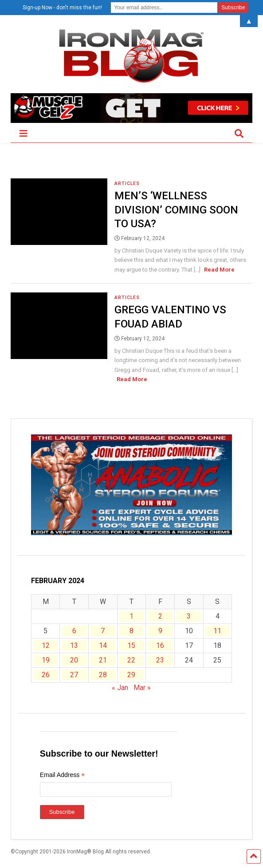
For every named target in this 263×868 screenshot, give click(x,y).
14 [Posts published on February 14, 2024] (103, 645)
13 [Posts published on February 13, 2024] (74, 645)
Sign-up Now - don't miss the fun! (62, 8)
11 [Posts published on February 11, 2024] (217, 631)
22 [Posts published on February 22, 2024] (131, 660)
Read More (219, 270)
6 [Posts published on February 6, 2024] (74, 631)
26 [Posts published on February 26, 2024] (46, 675)
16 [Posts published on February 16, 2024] (160, 645)
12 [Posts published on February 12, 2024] (46, 645)
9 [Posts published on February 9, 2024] (160, 631)
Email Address (63, 776)
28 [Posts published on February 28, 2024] (103, 675)
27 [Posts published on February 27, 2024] (74, 675)
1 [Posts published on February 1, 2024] (131, 616)
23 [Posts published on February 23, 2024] (160, 660)
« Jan (120, 688)
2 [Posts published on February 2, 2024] (160, 616)
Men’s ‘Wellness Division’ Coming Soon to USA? (176, 209)
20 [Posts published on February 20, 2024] (74, 660)
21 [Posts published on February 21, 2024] (103, 660)
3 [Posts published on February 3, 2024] (189, 616)
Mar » (142, 688)
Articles (127, 183)
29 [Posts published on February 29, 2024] (131, 675)
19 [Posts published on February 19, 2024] (46, 660)
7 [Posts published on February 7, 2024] (103, 631)
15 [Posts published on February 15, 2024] (131, 645)
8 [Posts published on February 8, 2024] (131, 631)
